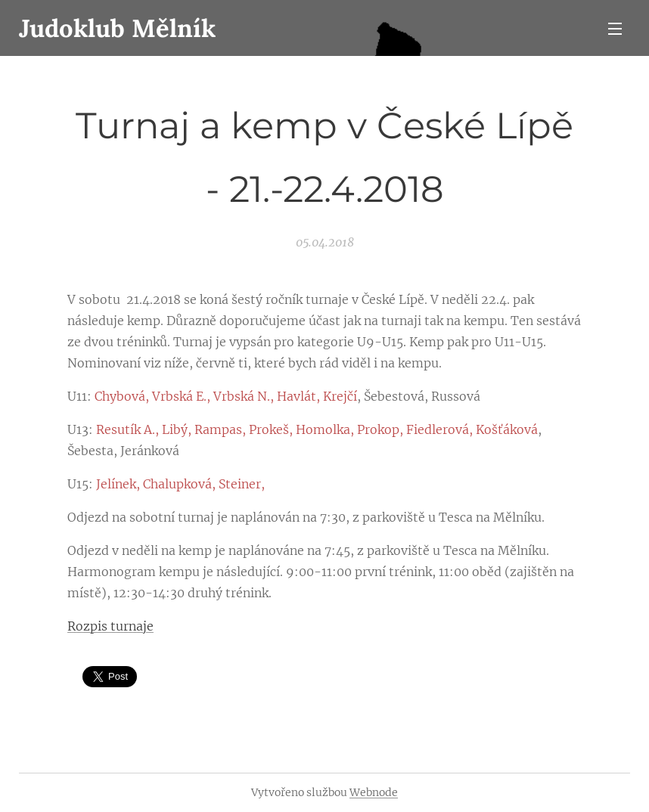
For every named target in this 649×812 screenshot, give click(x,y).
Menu (615, 29)
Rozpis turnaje (110, 626)
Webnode (374, 792)
